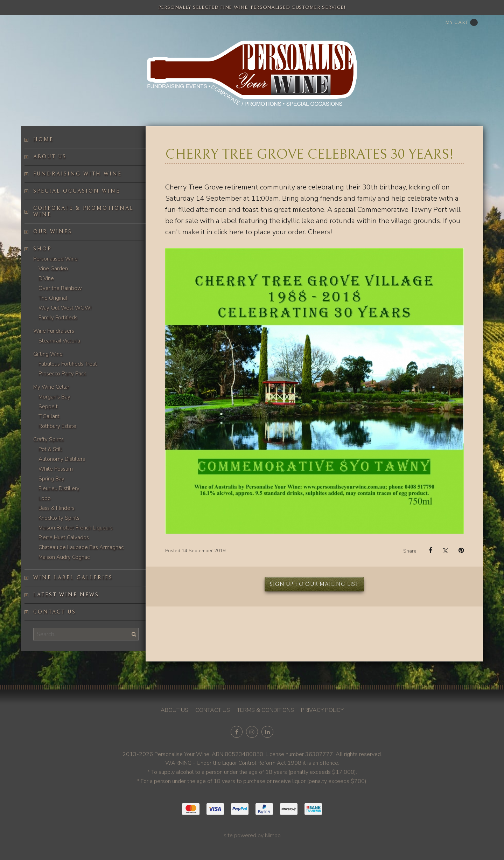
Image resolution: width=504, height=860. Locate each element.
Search (133, 634)
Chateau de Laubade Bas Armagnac (81, 547)
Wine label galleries (73, 578)
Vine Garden (53, 269)
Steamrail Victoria (59, 341)
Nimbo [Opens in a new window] (273, 835)
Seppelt (48, 407)
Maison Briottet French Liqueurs (76, 528)
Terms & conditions (265, 710)
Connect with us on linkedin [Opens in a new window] (267, 732)
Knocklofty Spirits (59, 518)
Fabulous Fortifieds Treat (68, 364)
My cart (461, 22)
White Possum (56, 469)
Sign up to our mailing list (314, 584)
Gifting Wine (48, 354)
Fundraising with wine (78, 174)
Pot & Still (50, 449)
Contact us (55, 612)
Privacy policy (322, 710)
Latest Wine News (66, 595)
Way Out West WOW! (65, 308)
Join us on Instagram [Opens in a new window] (252, 732)
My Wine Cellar (51, 387)
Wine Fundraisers (54, 331)
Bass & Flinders (57, 508)
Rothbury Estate (57, 426)
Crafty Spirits (48, 439)
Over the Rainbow (60, 288)
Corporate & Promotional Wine (83, 211)
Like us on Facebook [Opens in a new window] (237, 732)
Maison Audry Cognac (64, 557)
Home (43, 140)
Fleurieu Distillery (59, 488)
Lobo (45, 498)
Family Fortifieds (58, 318)
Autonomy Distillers (62, 459)
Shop (42, 249)
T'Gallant (49, 416)
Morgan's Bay (54, 397)
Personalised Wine (55, 259)
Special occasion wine (77, 191)
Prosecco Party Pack (62, 374)
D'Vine (46, 278)
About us (50, 157)
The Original (53, 298)
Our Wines (53, 232)
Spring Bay (51, 479)
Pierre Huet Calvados (64, 537)
